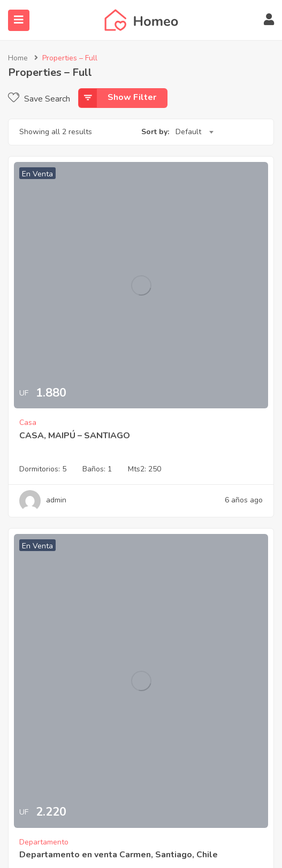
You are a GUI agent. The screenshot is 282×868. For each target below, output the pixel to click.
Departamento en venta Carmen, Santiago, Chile (119, 855)
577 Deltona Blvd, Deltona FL (35, 454)
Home (18, 58)
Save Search (39, 99)
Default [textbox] (188, 132)
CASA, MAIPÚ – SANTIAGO (75, 436)
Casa (28, 423)
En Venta (37, 174)
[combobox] (194, 132)
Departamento (44, 842)
